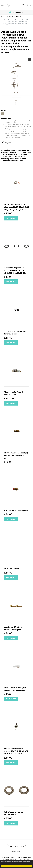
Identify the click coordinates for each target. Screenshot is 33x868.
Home (3, 16)
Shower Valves (8, 18)
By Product (10, 16)
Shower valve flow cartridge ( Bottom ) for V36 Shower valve (16, 455)
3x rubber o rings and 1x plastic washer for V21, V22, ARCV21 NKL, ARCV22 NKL (15, 270)
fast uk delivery (16, 12)
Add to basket (11, 218)
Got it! (16, 866)
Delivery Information (14, 857)
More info (25, 863)
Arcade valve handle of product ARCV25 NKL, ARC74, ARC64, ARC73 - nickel (16, 751)
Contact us (5, 857)
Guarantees (26, 859)
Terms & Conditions (9, 859)
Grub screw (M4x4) (12, 569)
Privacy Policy (18, 859)
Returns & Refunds (25, 857)
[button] (24, 5)
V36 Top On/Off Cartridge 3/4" (16, 511)
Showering (18, 16)
